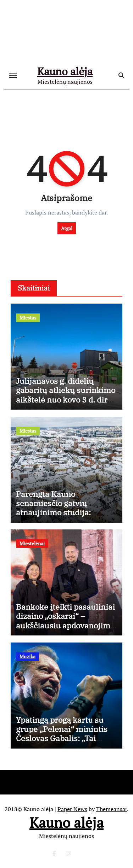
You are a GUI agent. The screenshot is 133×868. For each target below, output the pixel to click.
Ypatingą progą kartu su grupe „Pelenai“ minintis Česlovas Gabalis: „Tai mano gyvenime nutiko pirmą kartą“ (62, 738)
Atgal (67, 228)
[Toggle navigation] (13, 75)
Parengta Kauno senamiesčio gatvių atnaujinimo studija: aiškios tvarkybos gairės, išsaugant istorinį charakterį (61, 517)
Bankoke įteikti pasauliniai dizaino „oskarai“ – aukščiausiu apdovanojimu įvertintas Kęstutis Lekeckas (66, 625)
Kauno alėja (65, 71)
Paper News (72, 809)
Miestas (28, 318)
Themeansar (112, 809)
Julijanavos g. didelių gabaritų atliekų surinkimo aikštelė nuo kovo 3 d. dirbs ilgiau (66, 395)
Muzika (27, 656)
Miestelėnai (32, 543)
